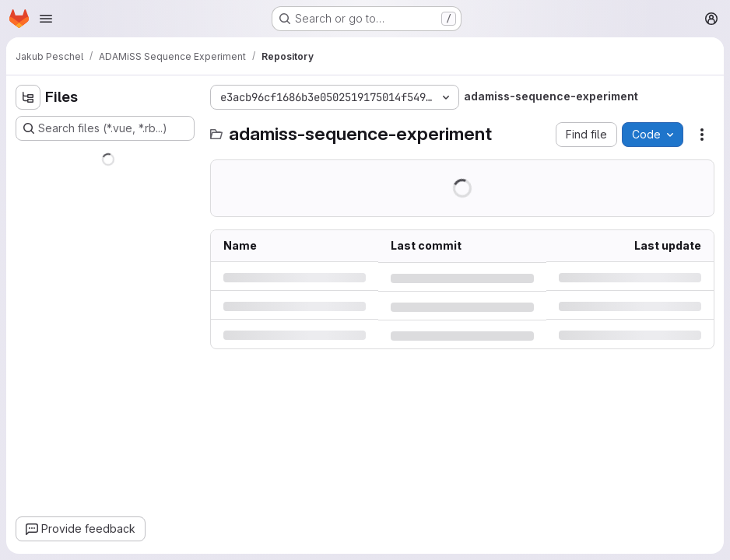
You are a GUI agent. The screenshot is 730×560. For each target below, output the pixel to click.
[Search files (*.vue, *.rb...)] (105, 128)
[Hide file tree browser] (28, 97)
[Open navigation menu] (46, 19)
